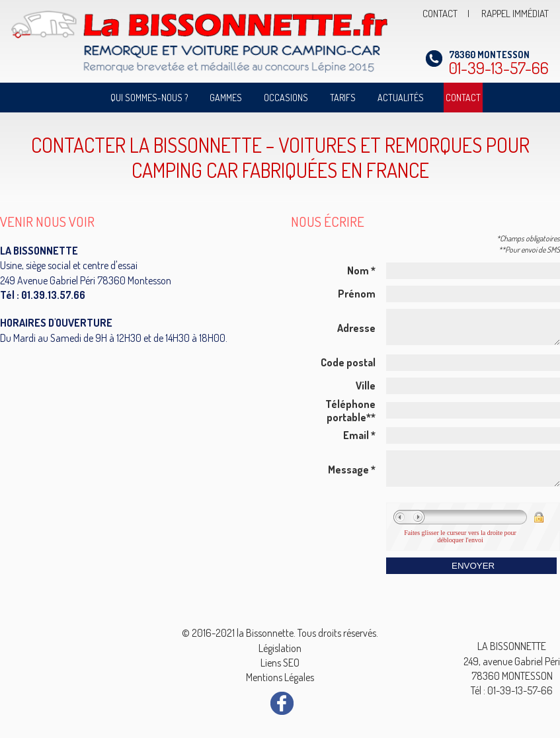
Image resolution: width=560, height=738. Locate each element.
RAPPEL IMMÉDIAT (515, 14)
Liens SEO (280, 663)
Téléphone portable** (350, 417)
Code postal (348, 368)
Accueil (84, 98)
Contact (463, 98)
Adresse (356, 331)
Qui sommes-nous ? (149, 98)
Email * (359, 441)
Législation (280, 648)
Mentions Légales (280, 677)
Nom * (361, 270)
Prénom (357, 294)
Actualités (401, 98)
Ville (366, 391)
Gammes (226, 98)
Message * (352, 479)
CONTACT (440, 14)
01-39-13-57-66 (499, 63)
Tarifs (343, 98)
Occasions (286, 98)
